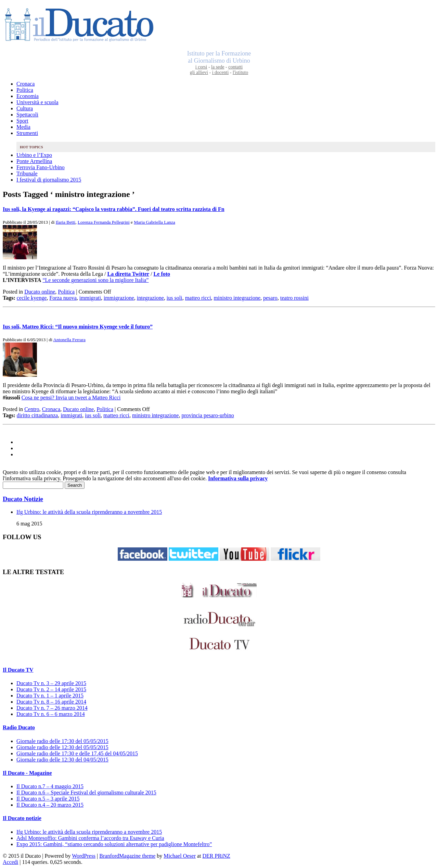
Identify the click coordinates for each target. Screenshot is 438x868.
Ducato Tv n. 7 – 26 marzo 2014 (52, 708)
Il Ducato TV (18, 670)
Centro (32, 409)
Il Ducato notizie (22, 818)
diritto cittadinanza (37, 415)
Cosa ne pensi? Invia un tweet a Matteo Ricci (71, 398)
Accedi (10, 862)
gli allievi (199, 72)
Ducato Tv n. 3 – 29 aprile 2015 (51, 683)
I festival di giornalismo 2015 (49, 180)
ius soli (175, 298)
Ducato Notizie (23, 499)
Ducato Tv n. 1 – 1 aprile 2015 (50, 696)
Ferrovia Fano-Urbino (41, 167)
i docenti (221, 72)
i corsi (201, 67)
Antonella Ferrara (69, 340)
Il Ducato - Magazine (27, 773)
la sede (218, 67)
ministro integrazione (237, 298)
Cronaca (25, 84)
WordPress (84, 856)
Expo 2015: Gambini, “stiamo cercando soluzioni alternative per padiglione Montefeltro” (114, 844)
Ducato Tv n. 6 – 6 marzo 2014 (51, 714)
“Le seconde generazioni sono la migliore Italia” (95, 280)
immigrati (90, 298)
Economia (28, 96)
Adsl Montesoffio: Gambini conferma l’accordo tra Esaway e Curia (90, 838)
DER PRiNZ (216, 856)
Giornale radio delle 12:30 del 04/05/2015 (62, 760)
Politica (25, 90)
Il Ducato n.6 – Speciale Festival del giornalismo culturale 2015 (86, 792)
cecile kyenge (32, 298)
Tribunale (27, 173)
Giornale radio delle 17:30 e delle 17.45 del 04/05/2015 (77, 753)
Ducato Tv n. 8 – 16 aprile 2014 (51, 702)
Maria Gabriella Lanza (154, 222)
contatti (235, 67)
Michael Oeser (180, 856)
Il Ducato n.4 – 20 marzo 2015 (50, 805)
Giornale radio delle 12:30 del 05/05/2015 (62, 747)
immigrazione (119, 298)
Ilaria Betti (66, 222)
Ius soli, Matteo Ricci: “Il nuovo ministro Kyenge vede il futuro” (78, 327)
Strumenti (27, 133)
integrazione (150, 298)
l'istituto (240, 72)
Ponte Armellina (34, 161)
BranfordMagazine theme (127, 856)
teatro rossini (294, 298)
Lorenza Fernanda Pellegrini (104, 222)
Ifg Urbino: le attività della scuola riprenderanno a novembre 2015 (89, 512)
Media (23, 127)
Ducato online (40, 292)
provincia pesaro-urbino (208, 415)
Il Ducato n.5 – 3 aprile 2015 (48, 799)
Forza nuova (63, 298)
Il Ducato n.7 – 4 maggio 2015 (50, 786)
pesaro (270, 298)
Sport (22, 121)
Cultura (25, 108)
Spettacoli (27, 115)
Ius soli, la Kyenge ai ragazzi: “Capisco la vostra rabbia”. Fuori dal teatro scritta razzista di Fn (114, 209)
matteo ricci (198, 298)
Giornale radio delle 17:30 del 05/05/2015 (62, 741)
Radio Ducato (19, 727)
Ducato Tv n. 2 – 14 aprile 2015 (51, 689)
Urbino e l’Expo (34, 155)
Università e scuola (37, 102)
